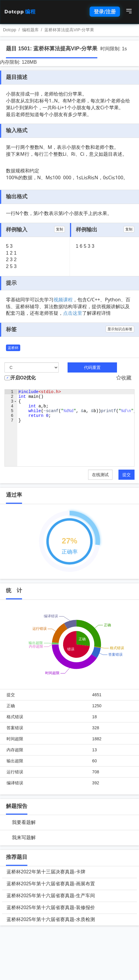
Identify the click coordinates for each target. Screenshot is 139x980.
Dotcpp (20, 12)
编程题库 (30, 30)
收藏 (124, 378)
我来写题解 (24, 838)
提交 (126, 475)
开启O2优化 (23, 378)
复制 (60, 229)
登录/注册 (105, 12)
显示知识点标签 (120, 329)
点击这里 (73, 313)
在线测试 (100, 475)
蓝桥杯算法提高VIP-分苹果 (69, 30)
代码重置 (92, 367)
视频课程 (63, 300)
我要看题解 (24, 822)
